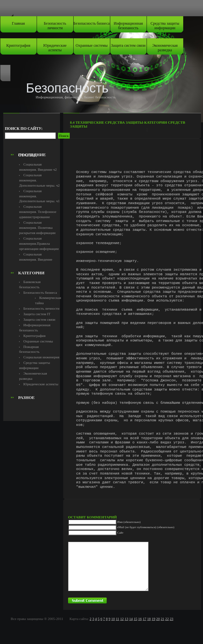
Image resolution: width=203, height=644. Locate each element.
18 (149, 619)
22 (167, 619)
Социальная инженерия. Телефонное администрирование (38, 212)
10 (113, 619)
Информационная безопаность (128, 26)
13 (126, 619)
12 (122, 619)
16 (140, 619)
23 (171, 619)
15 (135, 619)
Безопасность (67, 88)
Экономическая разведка (165, 48)
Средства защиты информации (165, 26)
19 (154, 619)
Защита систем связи (128, 45)
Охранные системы (91, 45)
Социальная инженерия (41, 357)
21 (162, 619)
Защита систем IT (37, 314)
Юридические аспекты (55, 48)
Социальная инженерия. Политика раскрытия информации (37, 228)
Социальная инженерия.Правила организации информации (39, 243)
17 (144, 619)
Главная (18, 23)
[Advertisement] (41, 135)
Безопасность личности (55, 26)
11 (118, 619)
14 (131, 619)
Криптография (18, 45)
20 (158, 619)
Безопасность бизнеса (92, 23)
